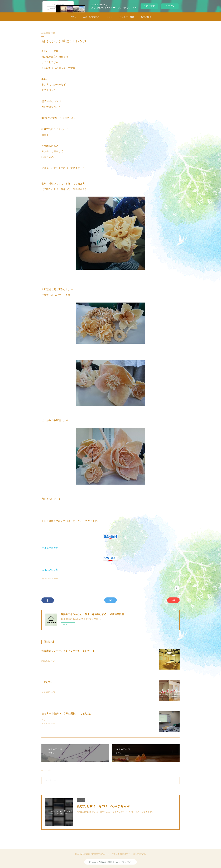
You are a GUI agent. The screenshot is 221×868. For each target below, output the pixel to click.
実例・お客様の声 (91, 17)
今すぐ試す (149, 6)
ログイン (170, 6)
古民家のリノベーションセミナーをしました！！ (68, 651)
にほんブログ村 (50, 548)
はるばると (47, 682)
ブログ (109, 17)
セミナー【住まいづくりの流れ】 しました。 (67, 713)
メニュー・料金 (127, 17)
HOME (73, 17)
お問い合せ (146, 17)
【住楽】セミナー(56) (50, 579)
